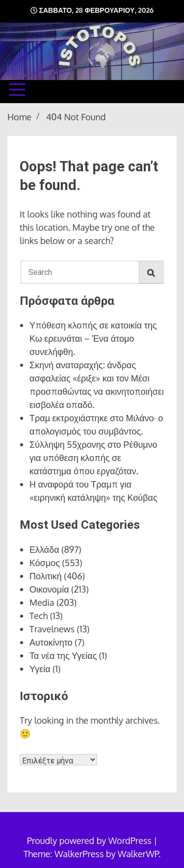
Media (42, 602)
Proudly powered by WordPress (90, 841)
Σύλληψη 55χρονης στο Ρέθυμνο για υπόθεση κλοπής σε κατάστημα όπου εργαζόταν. (93, 458)
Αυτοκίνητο (51, 642)
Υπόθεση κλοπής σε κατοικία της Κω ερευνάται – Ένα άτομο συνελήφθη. (93, 338)
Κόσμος (45, 563)
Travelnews (52, 629)
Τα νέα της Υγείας (63, 655)
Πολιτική (46, 576)
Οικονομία (49, 589)
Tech (39, 616)
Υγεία (40, 669)
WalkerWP (138, 854)
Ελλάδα (44, 549)
